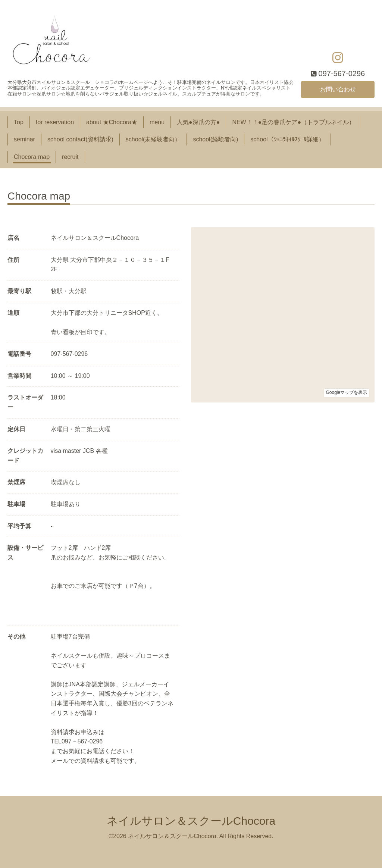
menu (157, 122)
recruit (70, 157)
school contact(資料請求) (80, 139)
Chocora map (32, 157)
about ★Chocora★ (112, 122)
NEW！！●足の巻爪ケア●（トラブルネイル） (293, 122)
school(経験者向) (215, 139)
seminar (24, 139)
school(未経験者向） (153, 139)
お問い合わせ (338, 89)
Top (19, 122)
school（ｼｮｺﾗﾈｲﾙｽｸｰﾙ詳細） (287, 139)
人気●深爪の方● (198, 122)
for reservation (55, 122)
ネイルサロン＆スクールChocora (191, 821)
